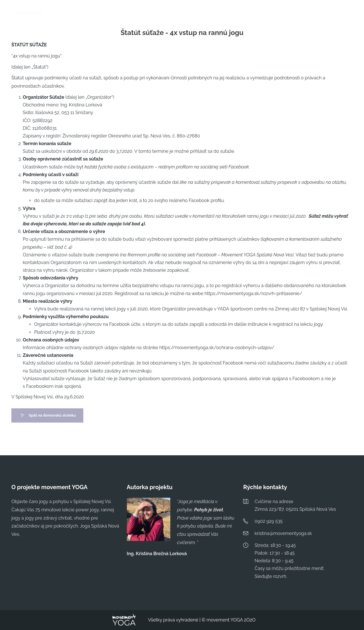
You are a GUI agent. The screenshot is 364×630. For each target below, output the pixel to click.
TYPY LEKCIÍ (244, 17)
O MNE (309, 17)
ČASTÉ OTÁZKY (279, 17)
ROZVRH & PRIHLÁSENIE (152, 17)
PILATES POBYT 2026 (204, 17)
